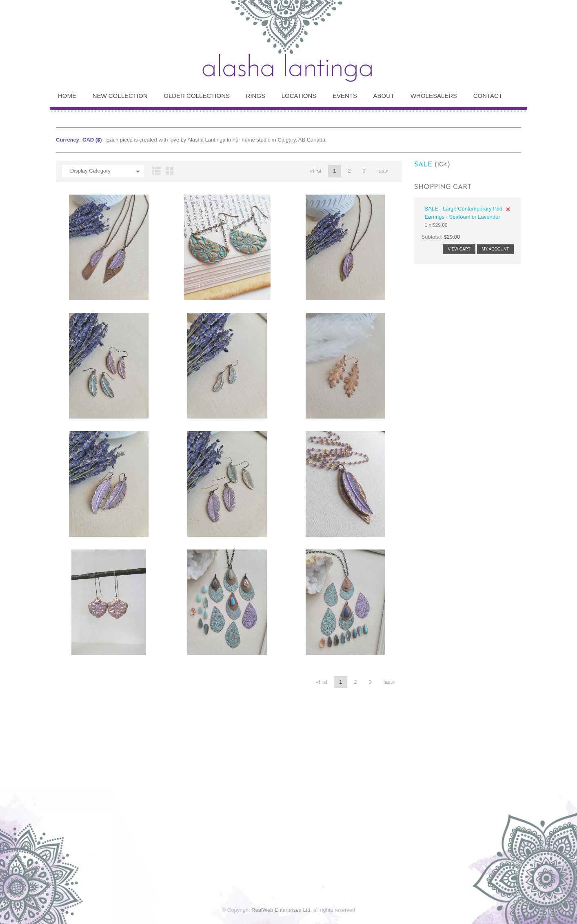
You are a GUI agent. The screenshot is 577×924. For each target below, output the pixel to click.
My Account (496, 249)
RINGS (256, 96)
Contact (488, 96)
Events (345, 96)
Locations (299, 96)
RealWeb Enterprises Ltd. (282, 910)
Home (67, 96)
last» (383, 171)
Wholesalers (434, 96)
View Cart (459, 249)
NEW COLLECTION (120, 96)
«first (315, 171)
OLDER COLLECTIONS (197, 96)
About (384, 96)
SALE (423, 165)
